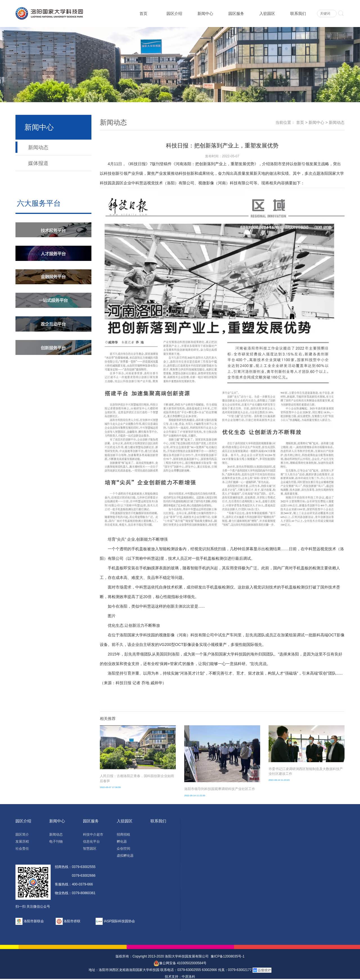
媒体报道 (38, 163)
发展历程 (22, 842)
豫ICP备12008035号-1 (228, 956)
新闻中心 (205, 14)
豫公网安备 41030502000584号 (180, 963)
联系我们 (298, 14)
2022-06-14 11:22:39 (195, 796)
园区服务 (236, 14)
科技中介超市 (93, 834)
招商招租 (123, 834)
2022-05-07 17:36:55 (110, 787)
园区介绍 (174, 14)
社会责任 (22, 849)
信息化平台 (91, 842)
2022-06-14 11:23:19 (279, 780)
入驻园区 (267, 14)
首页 (143, 14)
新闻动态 (38, 147)
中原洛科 (188, 977)
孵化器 (122, 842)
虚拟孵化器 (125, 856)
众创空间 (123, 849)
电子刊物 (56, 842)
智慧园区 (90, 849)
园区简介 (22, 834)
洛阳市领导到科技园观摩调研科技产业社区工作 (220, 789)
